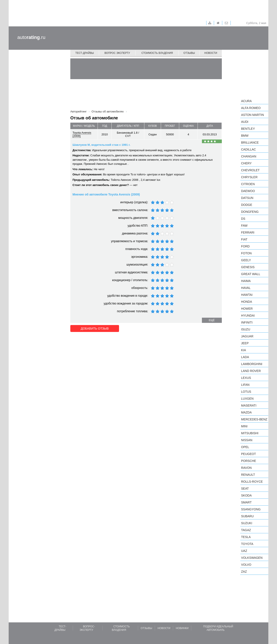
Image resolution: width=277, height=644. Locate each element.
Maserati (249, 405)
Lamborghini (252, 364)
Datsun (247, 198)
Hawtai (247, 295)
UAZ (244, 551)
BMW (245, 136)
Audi (245, 122)
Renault (248, 475)
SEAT (245, 489)
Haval (246, 288)
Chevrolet (250, 170)
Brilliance (250, 143)
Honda (247, 302)
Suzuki (247, 523)
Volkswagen (252, 558)
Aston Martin (252, 115)
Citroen (248, 184)
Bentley (248, 129)
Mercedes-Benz (254, 419)
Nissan (247, 440)
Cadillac (248, 149)
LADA (245, 357)
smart (246, 502)
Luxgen (247, 399)
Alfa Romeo (251, 108)
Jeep (245, 343)
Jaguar (247, 336)
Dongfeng (250, 212)
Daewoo (248, 191)
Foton (246, 253)
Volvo (246, 565)
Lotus (246, 392)
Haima (246, 281)
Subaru (247, 516)
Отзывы (189, 53)
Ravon (246, 468)
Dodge (247, 205)
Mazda (246, 412)
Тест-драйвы (85, 53)
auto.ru (31, 37)
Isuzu (246, 329)
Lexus (246, 378)
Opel (245, 447)
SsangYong (251, 509)
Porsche (249, 461)
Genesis (248, 267)
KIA (244, 350)
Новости (211, 53)
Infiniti (247, 322)
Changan (249, 156)
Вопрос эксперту (117, 53)
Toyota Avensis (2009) (82, 134)
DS (243, 219)
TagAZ (246, 530)
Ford (245, 246)
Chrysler (249, 177)
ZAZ (244, 572)
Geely (246, 260)
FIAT (244, 239)
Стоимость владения (157, 53)
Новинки (182, 628)
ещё (212, 320)
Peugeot (248, 454)
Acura (246, 101)
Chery (246, 163)
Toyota (247, 544)
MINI (244, 426)
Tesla (246, 537)
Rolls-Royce (252, 482)
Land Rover (251, 371)
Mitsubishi (250, 433)
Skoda (246, 495)
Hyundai (248, 316)
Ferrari (248, 232)
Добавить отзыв (95, 328)
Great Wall (251, 274)
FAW (244, 226)
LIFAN (245, 385)
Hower (247, 309)
